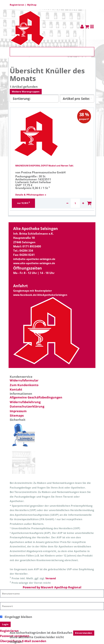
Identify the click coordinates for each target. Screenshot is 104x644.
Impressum (18, 411)
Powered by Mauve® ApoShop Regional (52, 587)
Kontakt (16, 389)
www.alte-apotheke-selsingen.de (34, 263)
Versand (51, 578)
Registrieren (17, 5)
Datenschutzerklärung (27, 406)
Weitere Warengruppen (26, 91)
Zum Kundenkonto (24, 385)
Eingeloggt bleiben (16, 617)
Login (5, 624)
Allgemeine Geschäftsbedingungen (36, 397)
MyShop (32, 5)
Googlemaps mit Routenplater (33, 291)
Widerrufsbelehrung (25, 402)
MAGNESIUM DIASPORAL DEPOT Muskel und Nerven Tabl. (45, 166)
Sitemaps (17, 415)
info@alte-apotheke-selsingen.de (34, 259)
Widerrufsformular (24, 380)
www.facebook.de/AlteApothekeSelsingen (40, 295)
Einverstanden (84, 633)
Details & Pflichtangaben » (31, 195)
